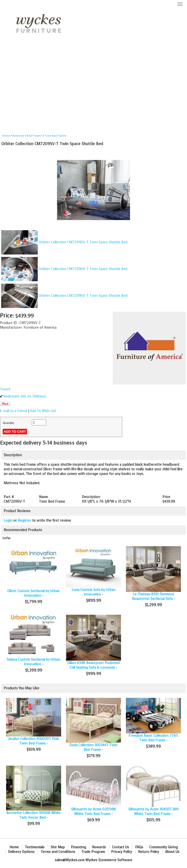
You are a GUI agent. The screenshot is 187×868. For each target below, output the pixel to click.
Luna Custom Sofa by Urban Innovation (93, 592)
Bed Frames (34, 136)
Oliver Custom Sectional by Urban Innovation (33, 593)
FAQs (139, 847)
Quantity (8, 423)
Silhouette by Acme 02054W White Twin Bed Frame (93, 812)
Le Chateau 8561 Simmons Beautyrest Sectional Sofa (153, 596)
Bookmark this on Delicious (25, 396)
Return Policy (149, 852)
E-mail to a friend (14, 411)
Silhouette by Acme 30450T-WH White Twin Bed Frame (153, 812)
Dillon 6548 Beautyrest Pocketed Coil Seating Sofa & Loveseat (93, 665)
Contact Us (121, 847)
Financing (78, 847)
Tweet (5, 389)
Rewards (99, 847)
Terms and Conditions (58, 852)
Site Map (58, 847)
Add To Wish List (43, 411)
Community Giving (164, 847)
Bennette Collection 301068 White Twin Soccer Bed (33, 815)
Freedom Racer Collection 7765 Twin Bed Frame (153, 738)
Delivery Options (21, 852)
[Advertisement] (93, 89)
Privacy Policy (122, 852)
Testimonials (35, 847)
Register (24, 521)
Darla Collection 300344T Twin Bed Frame (93, 747)
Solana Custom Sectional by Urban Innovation (33, 662)
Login (8, 521)
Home (6, 136)
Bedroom (19, 136)
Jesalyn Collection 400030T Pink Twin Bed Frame (34, 741)
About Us (172, 852)
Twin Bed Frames (56, 136)
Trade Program (93, 852)
